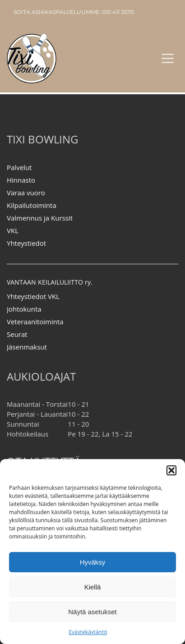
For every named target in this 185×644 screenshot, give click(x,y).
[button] (171, 470)
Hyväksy (93, 562)
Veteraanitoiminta (35, 322)
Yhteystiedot (26, 243)
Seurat (17, 334)
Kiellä (93, 587)
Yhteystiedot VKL (33, 296)
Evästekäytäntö (88, 632)
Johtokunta (24, 309)
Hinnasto (21, 180)
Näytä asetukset (92, 612)
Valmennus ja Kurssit (40, 218)
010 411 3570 (118, 12)
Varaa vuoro (26, 193)
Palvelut (19, 167)
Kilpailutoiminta (32, 205)
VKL (13, 230)
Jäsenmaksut (27, 347)
